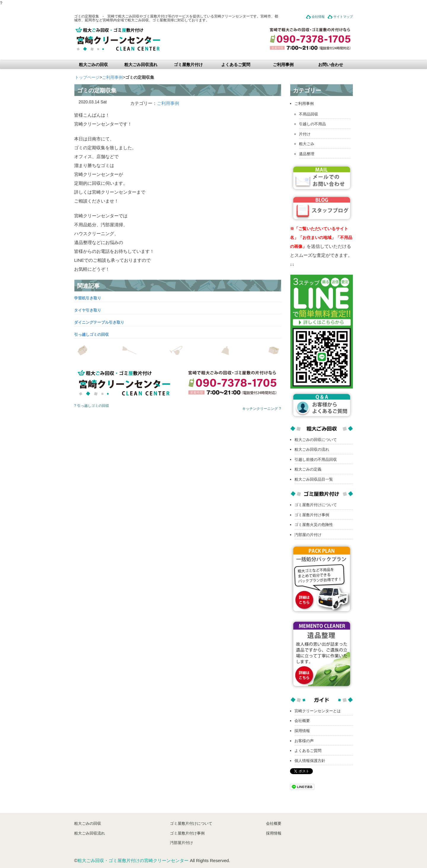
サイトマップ (343, 17)
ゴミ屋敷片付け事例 (312, 515)
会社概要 (302, 721)
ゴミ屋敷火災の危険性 (314, 525)
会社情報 (318, 17)
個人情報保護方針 (310, 761)
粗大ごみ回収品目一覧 (314, 479)
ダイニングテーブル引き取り (99, 322)
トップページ (87, 77)
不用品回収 (309, 114)
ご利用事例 (283, 65)
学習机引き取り (88, 298)
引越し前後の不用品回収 (316, 459)
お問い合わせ (331, 65)
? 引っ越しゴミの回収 (92, 406)
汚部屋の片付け (308, 535)
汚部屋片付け (181, 843)
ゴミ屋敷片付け (188, 65)
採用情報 (302, 731)
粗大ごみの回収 (93, 65)
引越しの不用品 (312, 124)
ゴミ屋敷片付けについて (316, 505)
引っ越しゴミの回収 (91, 334)
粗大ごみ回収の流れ (312, 449)
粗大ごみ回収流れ (141, 65)
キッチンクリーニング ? (262, 409)
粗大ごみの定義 (308, 469)
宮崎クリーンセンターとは (318, 711)
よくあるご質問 (236, 65)
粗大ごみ (307, 144)
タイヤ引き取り (88, 310)
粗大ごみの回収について (316, 440)
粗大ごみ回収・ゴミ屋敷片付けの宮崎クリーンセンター (133, 860)
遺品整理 (307, 154)
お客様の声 (304, 741)
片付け (305, 134)
